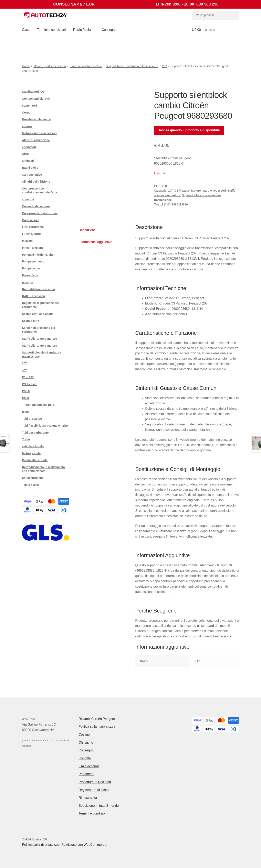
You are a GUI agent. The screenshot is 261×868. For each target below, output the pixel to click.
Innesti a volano (33, 248)
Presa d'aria (30, 275)
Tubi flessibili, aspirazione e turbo (45, 426)
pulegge (28, 282)
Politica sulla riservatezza (97, 727)
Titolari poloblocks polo (38, 405)
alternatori (29, 147)
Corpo (26, 113)
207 (164, 66)
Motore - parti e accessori (50, 66)
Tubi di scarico (32, 419)
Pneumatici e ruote (35, 460)
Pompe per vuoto (34, 261)
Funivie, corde (32, 234)
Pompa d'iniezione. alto (38, 255)
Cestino (84, 735)
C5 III (25, 398)
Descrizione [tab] (87, 230)
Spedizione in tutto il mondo (99, 806)
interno (27, 126)
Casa (26, 30)
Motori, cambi (31, 453)
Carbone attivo (32, 175)
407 (24, 370)
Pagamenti (87, 774)
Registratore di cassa (94, 790)
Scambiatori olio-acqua (38, 314)
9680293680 (180, 204)
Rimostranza (88, 798)
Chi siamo (86, 742)
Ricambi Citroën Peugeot (97, 719)
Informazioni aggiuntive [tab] (96, 242)
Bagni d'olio (30, 168)
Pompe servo (31, 268)
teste (25, 412)
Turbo (26, 439)
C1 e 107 (28, 377)
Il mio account (89, 766)
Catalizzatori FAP (34, 92)
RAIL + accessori (34, 296)
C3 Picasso (182, 191)
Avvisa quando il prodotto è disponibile (189, 130)
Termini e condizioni (51, 30)
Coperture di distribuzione (40, 213)
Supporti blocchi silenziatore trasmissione (132, 66)
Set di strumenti (33, 478)
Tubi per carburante (35, 433)
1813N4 (165, 204)
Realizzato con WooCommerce (84, 845)
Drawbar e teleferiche (36, 119)
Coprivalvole (31, 220)
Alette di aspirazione (36, 140)
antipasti (28, 161)
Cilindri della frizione (36, 182)
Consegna (109, 30)
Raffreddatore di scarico (38, 289)
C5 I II (26, 391)
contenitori (29, 106)
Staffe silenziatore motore (86, 66)
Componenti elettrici (36, 99)
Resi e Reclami (84, 30)
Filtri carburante (33, 227)
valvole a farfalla (33, 446)
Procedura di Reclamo (95, 782)
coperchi (28, 199)
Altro (25, 154)
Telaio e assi (30, 485)
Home (26, 66)
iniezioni (28, 241)
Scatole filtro (31, 321)
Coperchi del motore (36, 206)
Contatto (85, 758)
